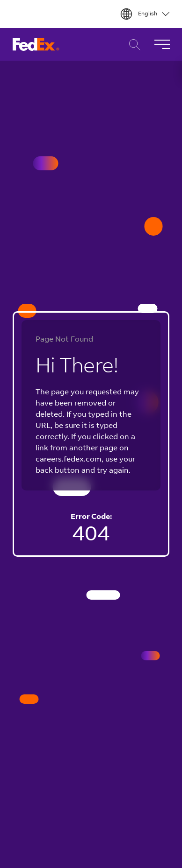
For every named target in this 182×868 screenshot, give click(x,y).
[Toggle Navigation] (162, 44)
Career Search (132, 45)
